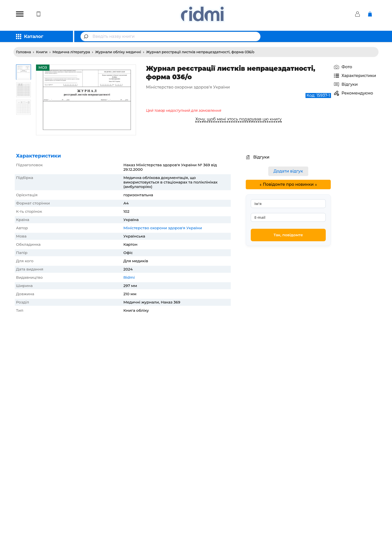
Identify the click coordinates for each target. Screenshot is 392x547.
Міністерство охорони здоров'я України (163, 228)
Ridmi (129, 277)
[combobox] (170, 36)
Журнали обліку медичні (118, 52)
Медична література (71, 52)
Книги (42, 52)
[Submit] (87, 36)
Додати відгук (288, 171)
